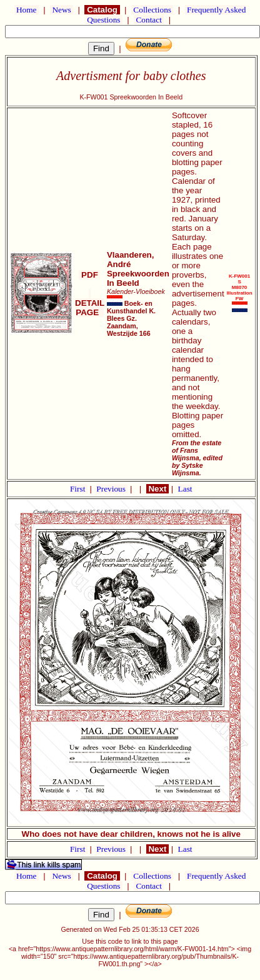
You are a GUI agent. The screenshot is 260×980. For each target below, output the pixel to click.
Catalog (102, 10)
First (79, 489)
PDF (89, 275)
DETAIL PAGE (90, 303)
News (62, 10)
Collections (152, 10)
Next (157, 489)
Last (185, 489)
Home (27, 10)
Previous (112, 489)
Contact (149, 20)
